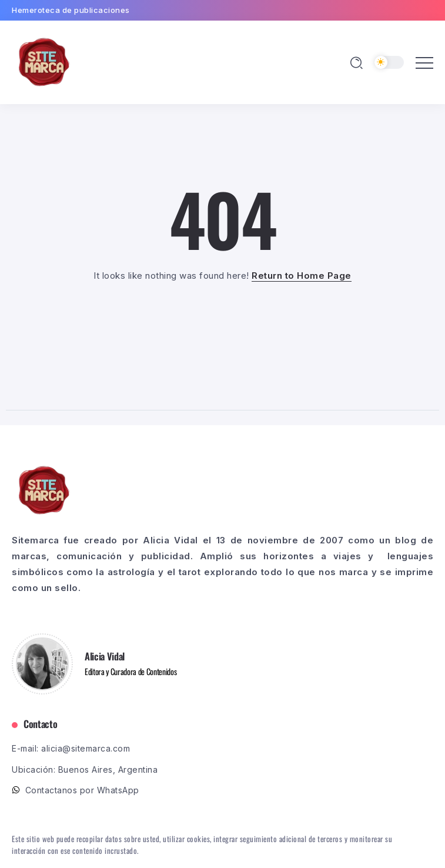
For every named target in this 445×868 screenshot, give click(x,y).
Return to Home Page (302, 276)
